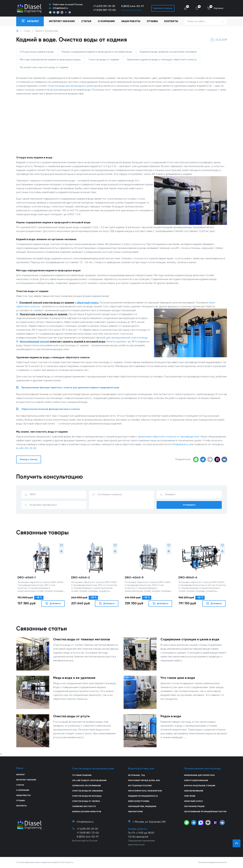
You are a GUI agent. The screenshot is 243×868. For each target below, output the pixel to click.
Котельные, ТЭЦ (136, 775)
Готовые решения (82, 775)
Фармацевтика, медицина (142, 807)
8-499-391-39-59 (26, 448)
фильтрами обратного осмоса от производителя (169, 437)
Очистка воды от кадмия (104, 60)
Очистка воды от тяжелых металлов (82, 640)
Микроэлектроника (139, 801)
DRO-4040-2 (80, 578)
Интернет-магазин (26, 780)
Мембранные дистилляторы (199, 775)
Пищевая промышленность (143, 796)
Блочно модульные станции (200, 786)
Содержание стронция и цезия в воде (190, 640)
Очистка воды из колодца (87, 796)
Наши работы (131, 21)
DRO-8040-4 (188, 578)
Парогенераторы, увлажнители (145, 791)
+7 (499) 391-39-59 (104, 6)
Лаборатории (135, 812)
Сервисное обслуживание (86, 786)
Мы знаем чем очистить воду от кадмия (44, 67)
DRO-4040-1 (27, 578)
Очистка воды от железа (86, 801)
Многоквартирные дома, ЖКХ (144, 781)
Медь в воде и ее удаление (74, 678)
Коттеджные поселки (140, 786)
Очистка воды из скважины (87, 791)
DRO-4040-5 (134, 578)
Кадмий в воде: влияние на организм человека (168, 52)
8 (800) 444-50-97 (133, 6)
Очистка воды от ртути (71, 716)
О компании (106, 21)
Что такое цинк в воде (178, 678)
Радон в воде (171, 716)
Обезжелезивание (194, 791)
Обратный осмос (193, 801)
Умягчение (190, 796)
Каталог (21, 775)
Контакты (171, 21)
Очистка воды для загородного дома (70, 86)
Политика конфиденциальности (212, 862)
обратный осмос (87, 303)
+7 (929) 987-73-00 (104, 10)
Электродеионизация (196, 781)
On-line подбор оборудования (89, 781)
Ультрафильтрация (194, 807)
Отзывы (152, 21)
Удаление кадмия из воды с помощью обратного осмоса (162, 60)
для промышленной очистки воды (127, 338)
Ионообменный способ (34, 342)
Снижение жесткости (84, 807)
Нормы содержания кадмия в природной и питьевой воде (97, 52)
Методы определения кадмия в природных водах (50, 60)
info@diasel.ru (180, 445)
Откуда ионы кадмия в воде (37, 52)
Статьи (86, 21)
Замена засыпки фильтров (87, 812)
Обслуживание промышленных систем (205, 812)
